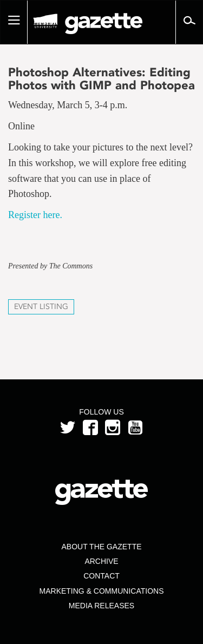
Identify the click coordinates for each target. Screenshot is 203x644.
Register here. (35, 215)
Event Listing (41, 307)
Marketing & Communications (102, 591)
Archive (101, 561)
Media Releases (101, 606)
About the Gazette (101, 547)
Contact (101, 576)
